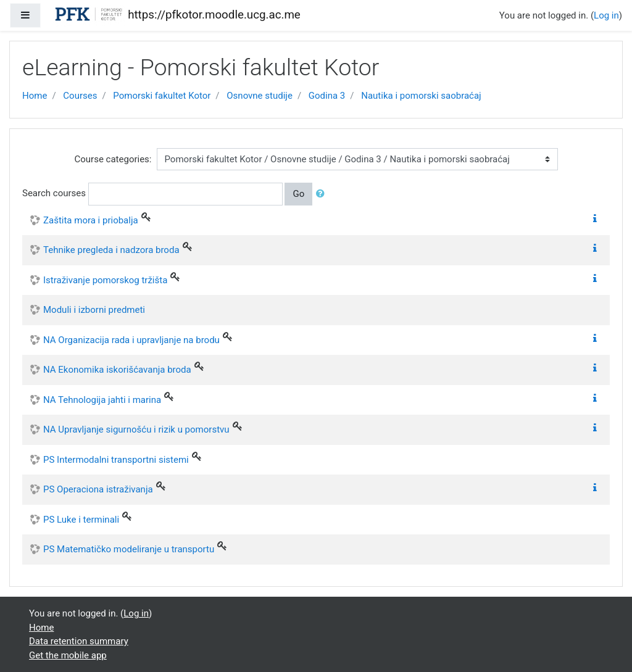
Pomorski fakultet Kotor (162, 96)
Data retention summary (79, 641)
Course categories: (113, 159)
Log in (606, 15)
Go (298, 194)
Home (35, 96)
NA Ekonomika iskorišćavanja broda (117, 370)
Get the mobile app (68, 655)
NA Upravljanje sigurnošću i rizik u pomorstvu (136, 429)
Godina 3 (327, 96)
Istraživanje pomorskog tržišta (105, 280)
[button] (323, 194)
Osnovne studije (260, 96)
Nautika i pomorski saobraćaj (421, 96)
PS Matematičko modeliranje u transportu (129, 549)
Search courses (54, 193)
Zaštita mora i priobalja (91, 220)
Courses (80, 96)
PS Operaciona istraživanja (98, 489)
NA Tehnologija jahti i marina (102, 400)
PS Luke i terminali (81, 520)
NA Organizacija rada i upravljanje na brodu (131, 340)
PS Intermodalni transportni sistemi (116, 460)
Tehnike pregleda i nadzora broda (111, 250)
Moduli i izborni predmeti (94, 310)
